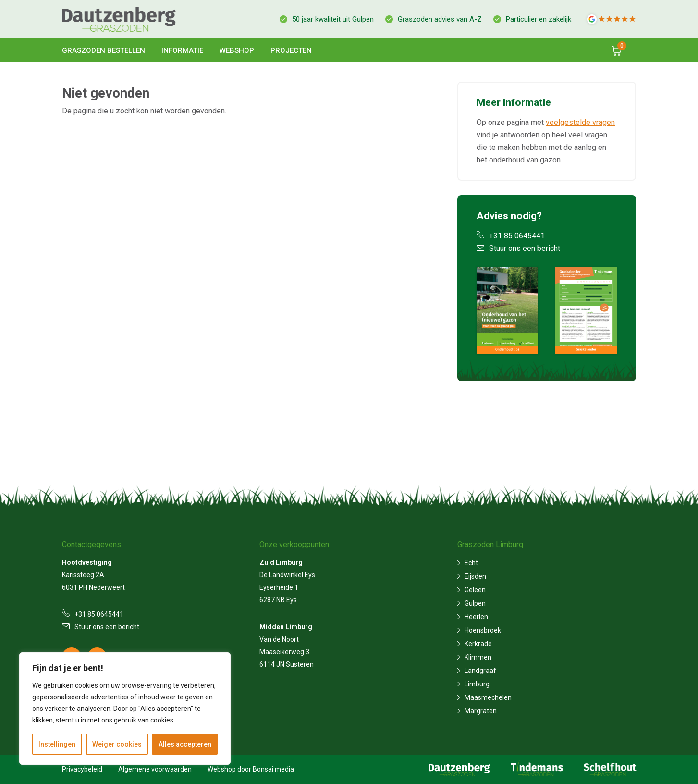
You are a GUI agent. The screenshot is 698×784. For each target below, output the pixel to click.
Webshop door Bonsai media (251, 769)
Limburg (477, 684)
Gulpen (475, 603)
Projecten (291, 50)
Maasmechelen (488, 697)
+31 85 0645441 (511, 236)
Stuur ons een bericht (518, 248)
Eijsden (475, 576)
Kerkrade (478, 644)
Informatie (182, 50)
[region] (125, 709)
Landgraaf (480, 671)
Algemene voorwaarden (155, 769)
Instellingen (57, 744)
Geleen (475, 590)
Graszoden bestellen (104, 50)
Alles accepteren (185, 744)
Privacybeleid (82, 769)
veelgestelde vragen (580, 122)
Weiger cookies (117, 744)
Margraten (481, 711)
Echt (471, 563)
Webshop (237, 50)
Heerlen (476, 617)
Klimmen (478, 657)
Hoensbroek (483, 630)
